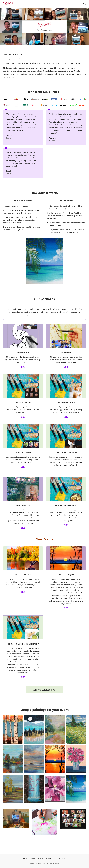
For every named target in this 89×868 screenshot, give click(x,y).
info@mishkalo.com (44, 690)
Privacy (48, 858)
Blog (85, 4)
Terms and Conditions (37, 858)
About (25, 858)
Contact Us (63, 858)
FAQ (55, 858)
